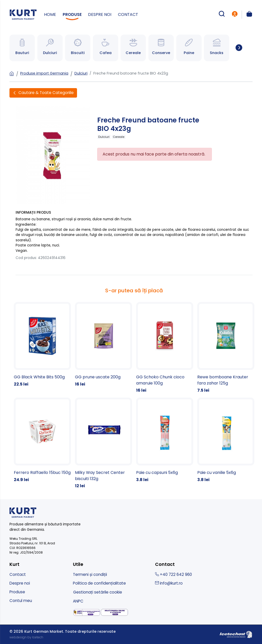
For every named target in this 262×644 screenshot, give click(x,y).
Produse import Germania (44, 73)
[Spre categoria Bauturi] (22, 48)
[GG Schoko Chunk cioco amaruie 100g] (165, 348)
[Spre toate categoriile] (239, 48)
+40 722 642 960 (173, 574)
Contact (128, 14)
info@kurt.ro (169, 583)
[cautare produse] (222, 15)
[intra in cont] (235, 15)
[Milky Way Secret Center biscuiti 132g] (103, 443)
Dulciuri (81, 73)
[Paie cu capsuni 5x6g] (165, 440)
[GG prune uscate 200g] (103, 345)
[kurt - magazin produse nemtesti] (23, 15)
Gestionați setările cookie (98, 592)
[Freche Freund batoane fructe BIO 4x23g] (53, 155)
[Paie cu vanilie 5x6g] (226, 440)
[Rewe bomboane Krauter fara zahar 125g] (226, 348)
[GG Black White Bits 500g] (42, 345)
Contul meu (21, 601)
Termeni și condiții (90, 574)
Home (50, 14)
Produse (72, 14)
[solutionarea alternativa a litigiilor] (87, 612)
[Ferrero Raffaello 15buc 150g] (42, 440)
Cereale (119, 137)
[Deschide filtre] (43, 93)
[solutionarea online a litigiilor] (114, 612)
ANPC (78, 601)
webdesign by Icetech (26, 637)
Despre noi (100, 14)
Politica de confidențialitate (99, 583)
